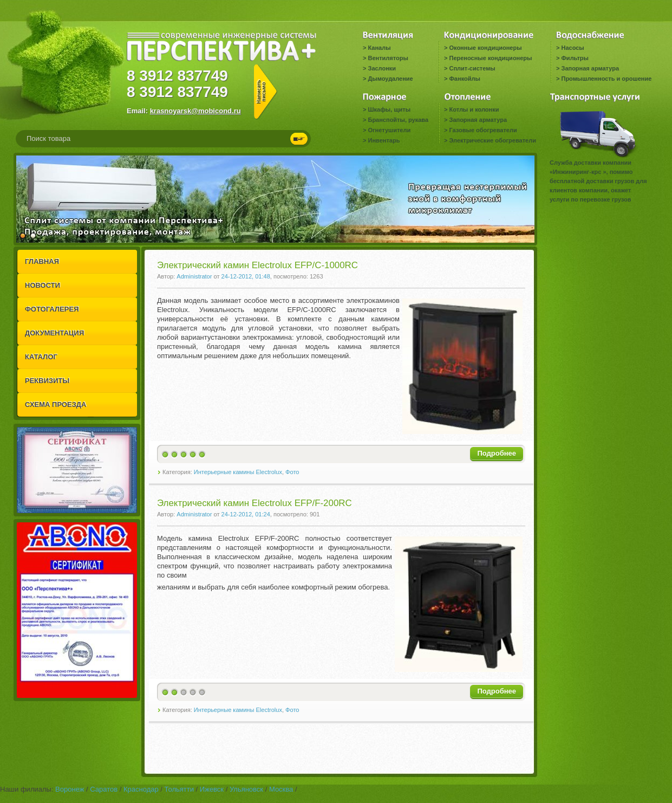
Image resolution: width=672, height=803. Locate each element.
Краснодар (141, 789)
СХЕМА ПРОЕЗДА (56, 404)
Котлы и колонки (474, 109)
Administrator (194, 276)
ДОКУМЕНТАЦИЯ (54, 333)
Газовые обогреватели (483, 130)
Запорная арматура (590, 68)
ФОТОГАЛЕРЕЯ (52, 309)
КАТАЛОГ (41, 357)
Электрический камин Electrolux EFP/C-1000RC (257, 265)
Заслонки (382, 68)
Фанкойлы (464, 79)
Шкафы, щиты (389, 109)
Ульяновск (246, 789)
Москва (281, 789)
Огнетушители (389, 130)
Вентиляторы (388, 58)
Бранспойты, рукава (398, 120)
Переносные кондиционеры (490, 58)
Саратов (104, 789)
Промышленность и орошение (606, 79)
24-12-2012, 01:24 (246, 514)
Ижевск (212, 789)
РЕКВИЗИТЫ (47, 381)
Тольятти (179, 789)
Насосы (572, 48)
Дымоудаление (390, 79)
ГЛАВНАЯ (42, 261)
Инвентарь (384, 140)
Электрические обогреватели (492, 140)
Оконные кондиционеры (485, 48)
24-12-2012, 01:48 (246, 276)
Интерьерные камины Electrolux (238, 472)
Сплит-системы (472, 68)
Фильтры (575, 58)
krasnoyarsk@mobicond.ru (195, 111)
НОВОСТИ (43, 285)
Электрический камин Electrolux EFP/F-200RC (255, 503)
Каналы (379, 48)
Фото (292, 472)
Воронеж (70, 789)
